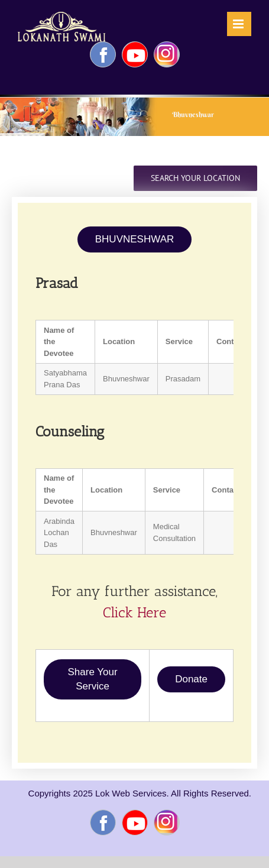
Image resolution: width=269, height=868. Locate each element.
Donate (191, 679)
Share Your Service (93, 679)
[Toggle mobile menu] (239, 24)
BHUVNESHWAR (135, 239)
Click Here (134, 612)
